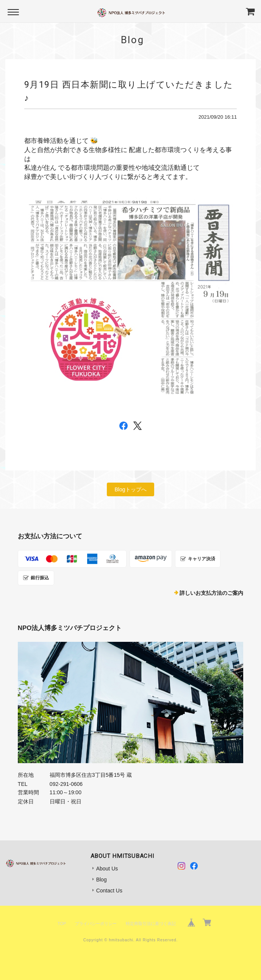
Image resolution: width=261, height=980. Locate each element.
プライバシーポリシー (96, 924)
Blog (102, 880)
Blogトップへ (130, 489)
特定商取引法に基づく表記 (151, 924)
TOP (62, 924)
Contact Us (109, 891)
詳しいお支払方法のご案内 (211, 593)
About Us (107, 869)
